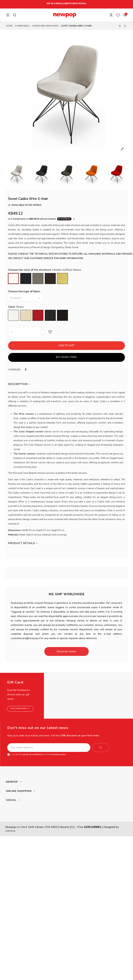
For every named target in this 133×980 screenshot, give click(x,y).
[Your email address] (49, 748)
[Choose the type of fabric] (25, 298)
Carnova (10, 831)
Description (19, 384)
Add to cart (67, 346)
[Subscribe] (101, 748)
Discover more (66, 651)
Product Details (23, 543)
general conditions (33, 754)
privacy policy (59, 754)
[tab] (66, 384)
